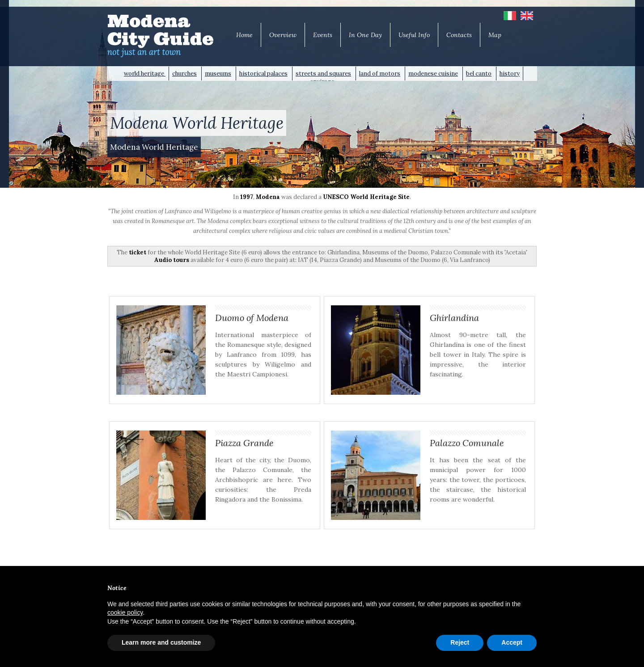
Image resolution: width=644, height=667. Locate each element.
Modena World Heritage (154, 147)
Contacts (459, 35)
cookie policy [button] (125, 612)
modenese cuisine (433, 74)
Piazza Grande (244, 443)
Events (323, 35)
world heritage (145, 74)
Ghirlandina (454, 318)
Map (495, 35)
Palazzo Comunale (467, 443)
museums (218, 74)
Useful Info (414, 35)
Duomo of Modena (252, 318)
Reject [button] (460, 642)
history (510, 74)
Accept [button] (512, 642)
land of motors (380, 74)
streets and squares (323, 74)
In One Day (365, 35)
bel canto (479, 74)
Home (244, 35)
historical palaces (263, 74)
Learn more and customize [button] (161, 642)
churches (184, 74)
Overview (283, 35)
